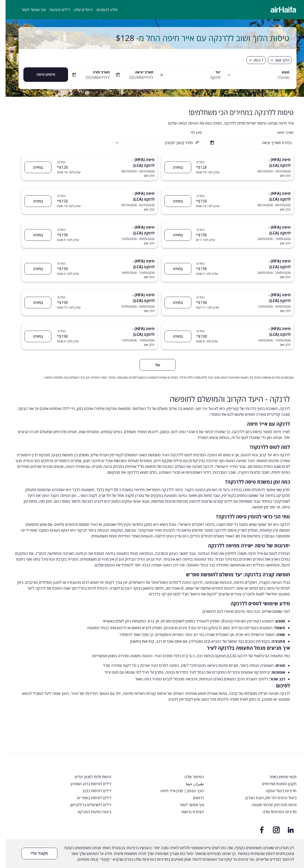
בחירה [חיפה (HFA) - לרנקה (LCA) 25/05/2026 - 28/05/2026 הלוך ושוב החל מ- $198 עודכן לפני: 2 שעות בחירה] (172, 269)
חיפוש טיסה (40, 74)
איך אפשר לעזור (28, 10)
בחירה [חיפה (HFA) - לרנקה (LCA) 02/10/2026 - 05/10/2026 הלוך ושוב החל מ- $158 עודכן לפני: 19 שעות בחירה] (32, 201)
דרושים (193, 798)
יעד (212, 72)
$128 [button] (119, 38)
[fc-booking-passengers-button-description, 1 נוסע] (253, 60)
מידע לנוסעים (101, 10)
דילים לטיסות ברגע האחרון (85, 784)
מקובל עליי (34, 853)
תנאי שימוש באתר (277, 777)
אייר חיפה (250, 553)
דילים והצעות (54, 10)
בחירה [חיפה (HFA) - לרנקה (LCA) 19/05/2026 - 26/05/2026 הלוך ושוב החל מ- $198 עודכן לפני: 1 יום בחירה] (172, 235)
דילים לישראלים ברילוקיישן (85, 805)
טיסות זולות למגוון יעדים (87, 777)
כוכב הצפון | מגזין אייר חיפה (176, 791)
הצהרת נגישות (187, 812)
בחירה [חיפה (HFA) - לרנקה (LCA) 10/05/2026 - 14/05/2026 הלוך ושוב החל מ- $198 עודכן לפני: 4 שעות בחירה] (172, 336)
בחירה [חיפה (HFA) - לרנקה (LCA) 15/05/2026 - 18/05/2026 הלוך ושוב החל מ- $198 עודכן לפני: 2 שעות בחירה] (32, 269)
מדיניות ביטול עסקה (276, 791)
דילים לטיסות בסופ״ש (89, 798)
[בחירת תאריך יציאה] (244, 143)
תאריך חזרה (96, 72)
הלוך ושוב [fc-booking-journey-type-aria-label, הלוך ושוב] (277, 60)
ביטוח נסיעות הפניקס (89, 812)
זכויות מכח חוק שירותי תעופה (269, 805)
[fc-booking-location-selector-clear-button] (155, 75)
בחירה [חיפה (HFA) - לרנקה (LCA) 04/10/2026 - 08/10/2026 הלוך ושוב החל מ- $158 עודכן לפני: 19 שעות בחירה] (172, 201)
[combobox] (255, 78)
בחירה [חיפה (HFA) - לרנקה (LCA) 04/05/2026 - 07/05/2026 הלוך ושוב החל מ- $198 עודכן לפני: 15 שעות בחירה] (32, 303)
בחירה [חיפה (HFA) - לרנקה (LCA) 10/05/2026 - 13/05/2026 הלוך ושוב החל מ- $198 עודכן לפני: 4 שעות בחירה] (32, 336)
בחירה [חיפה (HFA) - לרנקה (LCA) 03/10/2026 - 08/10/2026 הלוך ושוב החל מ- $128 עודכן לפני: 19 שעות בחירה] (32, 167)
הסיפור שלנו (189, 777)
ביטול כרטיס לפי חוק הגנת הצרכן (265, 798)
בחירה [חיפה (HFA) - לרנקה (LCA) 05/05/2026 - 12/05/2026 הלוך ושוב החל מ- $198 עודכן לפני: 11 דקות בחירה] (172, 303)
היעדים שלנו (78, 10)
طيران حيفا (189, 784)
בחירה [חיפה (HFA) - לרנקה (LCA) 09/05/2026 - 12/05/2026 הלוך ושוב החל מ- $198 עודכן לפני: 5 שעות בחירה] (32, 235)
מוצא (280, 72)
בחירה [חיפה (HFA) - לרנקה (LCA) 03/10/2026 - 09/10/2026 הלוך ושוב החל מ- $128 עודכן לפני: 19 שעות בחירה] (172, 167)
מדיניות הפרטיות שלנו (274, 812)
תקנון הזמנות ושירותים (274, 784)
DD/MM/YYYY (136, 78)
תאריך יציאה (139, 72)
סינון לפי (191, 132)
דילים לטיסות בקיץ (91, 791)
